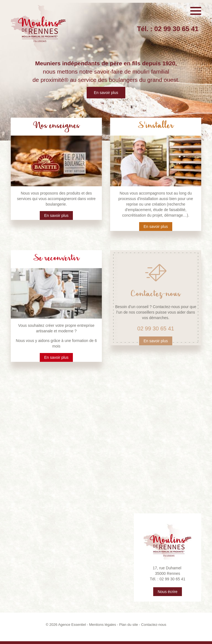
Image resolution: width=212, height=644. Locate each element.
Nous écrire (168, 592)
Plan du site (129, 625)
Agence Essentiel (72, 625)
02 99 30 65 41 (176, 29)
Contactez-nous (154, 625)
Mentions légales (103, 625)
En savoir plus (106, 93)
